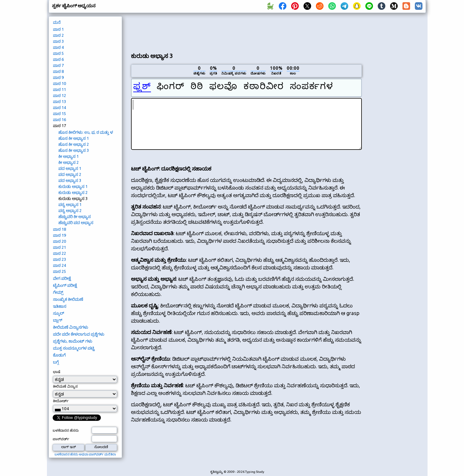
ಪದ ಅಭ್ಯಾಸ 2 (70, 174)
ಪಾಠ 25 (59, 271)
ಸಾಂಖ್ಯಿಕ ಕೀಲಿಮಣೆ (68, 299)
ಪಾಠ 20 (59, 241)
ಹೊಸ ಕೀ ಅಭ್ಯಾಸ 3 (74, 150)
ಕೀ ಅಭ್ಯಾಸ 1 (69, 156)
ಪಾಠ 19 (59, 235)
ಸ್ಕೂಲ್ (59, 313)
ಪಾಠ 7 (58, 65)
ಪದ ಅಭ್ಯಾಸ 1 (70, 168)
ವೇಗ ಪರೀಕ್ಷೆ (62, 278)
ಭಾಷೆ (57, 372)
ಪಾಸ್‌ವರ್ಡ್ (61, 439)
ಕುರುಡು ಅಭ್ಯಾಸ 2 (73, 192)
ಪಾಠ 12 (59, 95)
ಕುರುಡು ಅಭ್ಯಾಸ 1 (73, 186)
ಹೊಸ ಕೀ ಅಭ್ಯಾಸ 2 (74, 144)
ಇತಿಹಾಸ (60, 306)
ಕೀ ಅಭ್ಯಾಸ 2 (69, 162)
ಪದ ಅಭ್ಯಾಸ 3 (70, 180)
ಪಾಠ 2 (58, 35)
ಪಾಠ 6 (58, 59)
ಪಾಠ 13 (59, 101)
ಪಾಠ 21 (59, 247)
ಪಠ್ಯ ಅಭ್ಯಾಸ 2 (70, 210)
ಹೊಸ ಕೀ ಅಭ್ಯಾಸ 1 (74, 138)
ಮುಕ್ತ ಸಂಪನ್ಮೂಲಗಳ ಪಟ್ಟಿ (74, 348)
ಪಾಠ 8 (58, 71)
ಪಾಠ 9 (58, 77)
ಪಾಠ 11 (59, 89)
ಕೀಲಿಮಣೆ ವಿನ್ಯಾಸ (65, 386)
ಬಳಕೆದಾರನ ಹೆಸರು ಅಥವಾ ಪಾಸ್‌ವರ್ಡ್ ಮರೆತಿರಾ (85, 454)
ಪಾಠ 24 (59, 265)
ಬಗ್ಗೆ (56, 362)
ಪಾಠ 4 (58, 47)
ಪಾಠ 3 (58, 41)
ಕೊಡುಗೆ (59, 355)
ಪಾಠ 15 (59, 113)
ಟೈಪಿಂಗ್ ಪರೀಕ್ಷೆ (65, 285)
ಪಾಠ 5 (58, 53)
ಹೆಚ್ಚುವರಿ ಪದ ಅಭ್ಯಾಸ (76, 222)
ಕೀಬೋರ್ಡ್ (61, 401)
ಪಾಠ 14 (59, 107)
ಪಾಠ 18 (59, 229)
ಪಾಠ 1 (58, 29)
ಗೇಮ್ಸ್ (58, 292)
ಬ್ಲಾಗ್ (58, 320)
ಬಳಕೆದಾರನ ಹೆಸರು (66, 430)
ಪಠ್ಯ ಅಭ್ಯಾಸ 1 (70, 204)
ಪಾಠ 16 (59, 119)
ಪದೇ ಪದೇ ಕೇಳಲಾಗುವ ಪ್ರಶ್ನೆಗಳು (79, 334)
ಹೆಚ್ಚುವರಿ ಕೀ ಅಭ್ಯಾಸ (75, 216)
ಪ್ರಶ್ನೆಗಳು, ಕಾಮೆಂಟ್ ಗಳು (73, 341)
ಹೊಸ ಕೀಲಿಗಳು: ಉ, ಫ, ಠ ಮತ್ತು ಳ (86, 132)
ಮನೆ (57, 22)
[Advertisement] (246, 32)
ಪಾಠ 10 (59, 83)
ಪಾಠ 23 (59, 259)
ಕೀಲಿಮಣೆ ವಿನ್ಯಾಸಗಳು (71, 327)
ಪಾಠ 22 (59, 253)
